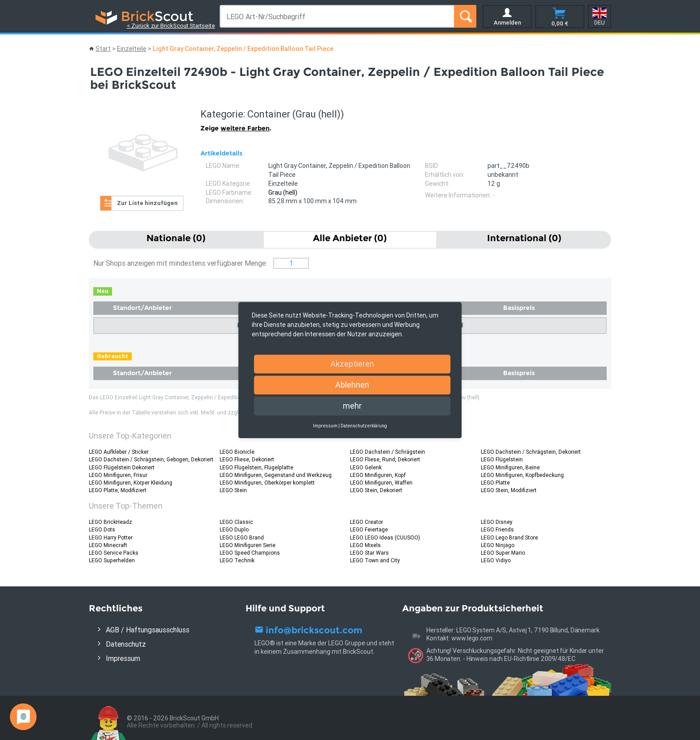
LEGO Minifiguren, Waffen (381, 483)
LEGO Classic (236, 522)
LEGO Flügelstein (502, 459)
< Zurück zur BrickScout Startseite (171, 26)
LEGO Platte (495, 483)
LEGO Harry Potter (111, 537)
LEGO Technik (237, 560)
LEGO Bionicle (237, 452)
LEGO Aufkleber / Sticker (119, 452)
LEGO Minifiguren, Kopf (378, 475)
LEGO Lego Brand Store (509, 537)
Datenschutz (126, 644)
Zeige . (236, 128)
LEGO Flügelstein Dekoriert (122, 467)
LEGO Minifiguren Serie (248, 545)
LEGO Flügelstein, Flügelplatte (256, 467)
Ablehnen (352, 385)
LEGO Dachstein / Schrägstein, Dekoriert (531, 452)
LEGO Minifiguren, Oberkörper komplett (267, 483)
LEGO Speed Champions (250, 553)
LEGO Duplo (234, 529)
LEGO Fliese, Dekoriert (247, 459)
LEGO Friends (497, 529)
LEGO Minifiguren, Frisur (118, 475)
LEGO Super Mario (503, 553)
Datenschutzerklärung (364, 426)
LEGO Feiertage (369, 529)
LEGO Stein (233, 490)
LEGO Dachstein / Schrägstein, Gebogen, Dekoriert (151, 459)
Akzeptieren (352, 364)
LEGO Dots (102, 529)
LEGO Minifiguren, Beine (510, 467)
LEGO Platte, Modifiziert (118, 490)
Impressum (123, 658)
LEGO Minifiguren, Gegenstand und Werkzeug (276, 475)
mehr (352, 406)
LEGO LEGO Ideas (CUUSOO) (385, 537)
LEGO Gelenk (366, 467)
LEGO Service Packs (114, 553)
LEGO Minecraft (108, 545)
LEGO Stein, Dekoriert (376, 490)
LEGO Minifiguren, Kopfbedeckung (522, 475)
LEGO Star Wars (369, 553)
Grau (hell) (283, 192)
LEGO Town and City (375, 560)
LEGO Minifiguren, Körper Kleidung (131, 483)
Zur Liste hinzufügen (147, 203)
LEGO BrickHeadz (110, 522)
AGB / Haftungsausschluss (148, 630)
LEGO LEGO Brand (242, 537)
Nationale (176, 238)
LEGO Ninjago (498, 545)
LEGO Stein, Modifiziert (509, 490)
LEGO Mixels (365, 545)
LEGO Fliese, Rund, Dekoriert (385, 459)
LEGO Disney (497, 522)
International (524, 238)
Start (103, 49)
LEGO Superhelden (112, 560)
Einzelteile (132, 49)
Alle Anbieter (350, 238)
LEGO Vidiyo (496, 560)
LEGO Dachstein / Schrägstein (387, 452)
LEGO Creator (367, 522)
